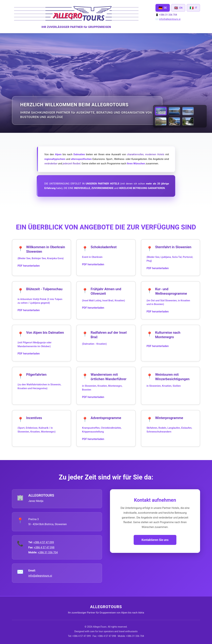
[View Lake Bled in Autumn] (174, 111)
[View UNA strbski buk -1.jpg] (188, 121)
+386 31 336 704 (48, 552)
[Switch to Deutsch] (163, 8)
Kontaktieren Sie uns (155, 540)
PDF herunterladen (29, 266)
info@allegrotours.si (170, 19)
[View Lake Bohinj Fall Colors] (174, 121)
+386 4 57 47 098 (44, 547)
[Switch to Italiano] (193, 8)
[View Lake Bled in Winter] (188, 111)
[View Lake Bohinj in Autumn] (161, 121)
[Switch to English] (178, 8)
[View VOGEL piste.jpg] (161, 111)
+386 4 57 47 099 (44, 542)
